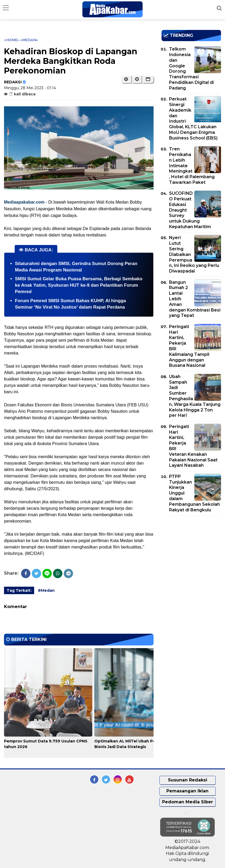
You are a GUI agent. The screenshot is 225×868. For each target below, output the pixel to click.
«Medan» (29, 40)
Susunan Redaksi (188, 780)
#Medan (46, 590)
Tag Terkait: (19, 590)
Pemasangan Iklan (187, 791)
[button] (148, 79)
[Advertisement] (193, 550)
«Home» (12, 40)
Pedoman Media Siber (188, 802)
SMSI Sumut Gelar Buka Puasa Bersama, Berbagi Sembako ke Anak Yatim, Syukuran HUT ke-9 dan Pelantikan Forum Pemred (79, 285)
